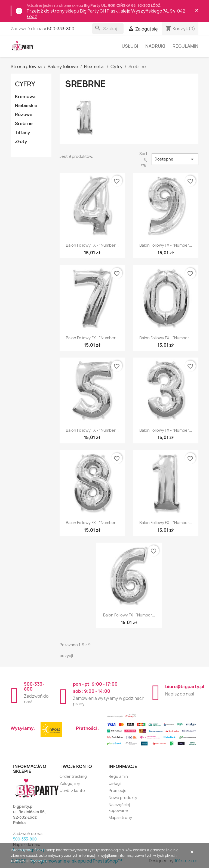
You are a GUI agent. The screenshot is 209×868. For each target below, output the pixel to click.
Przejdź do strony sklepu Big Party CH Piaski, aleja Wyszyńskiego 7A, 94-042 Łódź (106, 14)
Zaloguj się (70, 783)
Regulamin (185, 46)
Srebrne (24, 123)
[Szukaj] (108, 29)
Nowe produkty (123, 798)
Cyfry (25, 84)
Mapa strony (120, 817)
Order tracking (73, 776)
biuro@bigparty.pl (185, 686)
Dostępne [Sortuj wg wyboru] (175, 159)
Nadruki (155, 46)
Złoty (21, 141)
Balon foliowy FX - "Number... (92, 245)
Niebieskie (26, 105)
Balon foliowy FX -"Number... (129, 615)
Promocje (118, 790)
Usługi (130, 46)
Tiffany (22, 132)
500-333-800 (61, 29)
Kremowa (25, 96)
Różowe (24, 114)
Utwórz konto (72, 790)
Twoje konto (76, 766)
